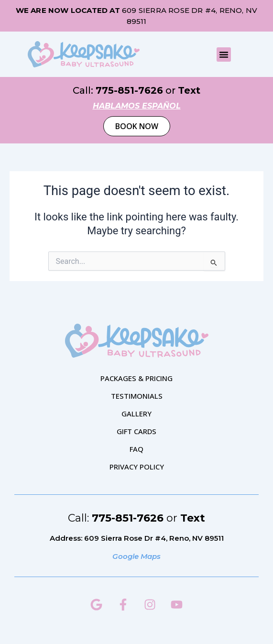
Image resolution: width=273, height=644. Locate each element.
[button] (224, 55)
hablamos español (137, 106)
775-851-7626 (129, 90)
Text (189, 90)
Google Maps (136, 556)
